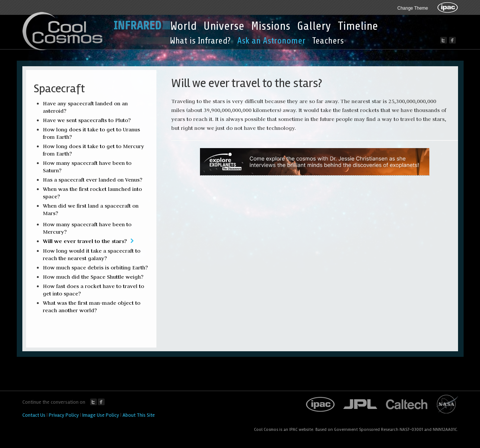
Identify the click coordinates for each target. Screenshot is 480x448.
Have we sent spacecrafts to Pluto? (87, 120)
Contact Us (34, 415)
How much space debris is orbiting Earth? (95, 268)
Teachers (328, 41)
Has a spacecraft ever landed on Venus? (93, 180)
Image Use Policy (101, 415)
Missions (271, 26)
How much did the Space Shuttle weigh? (93, 277)
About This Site (139, 415)
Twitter (93, 402)
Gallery (314, 26)
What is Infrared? (200, 41)
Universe (224, 26)
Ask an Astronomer (271, 41)
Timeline (358, 26)
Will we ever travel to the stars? (85, 241)
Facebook (101, 402)
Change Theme (413, 8)
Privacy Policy (64, 415)
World (183, 26)
